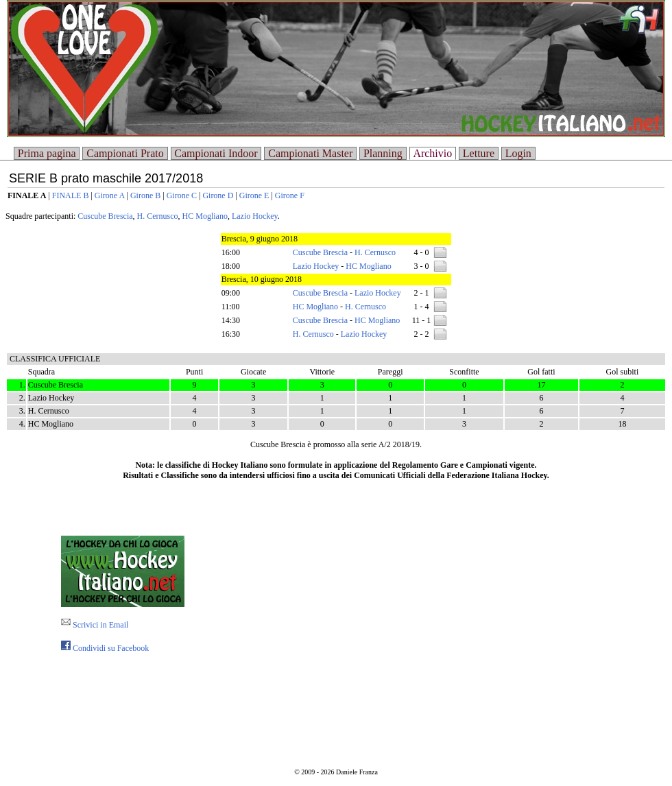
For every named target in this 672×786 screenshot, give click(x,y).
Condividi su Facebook (105, 648)
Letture (479, 153)
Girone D (218, 195)
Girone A (110, 195)
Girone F (290, 195)
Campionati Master (310, 153)
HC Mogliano (205, 216)
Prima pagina (47, 153)
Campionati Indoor (216, 153)
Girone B (145, 195)
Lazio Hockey (255, 216)
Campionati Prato (125, 153)
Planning (383, 153)
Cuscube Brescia (105, 216)
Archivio (432, 153)
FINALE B (71, 195)
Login (518, 153)
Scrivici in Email (95, 625)
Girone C (182, 195)
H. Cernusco (158, 216)
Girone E (254, 195)
